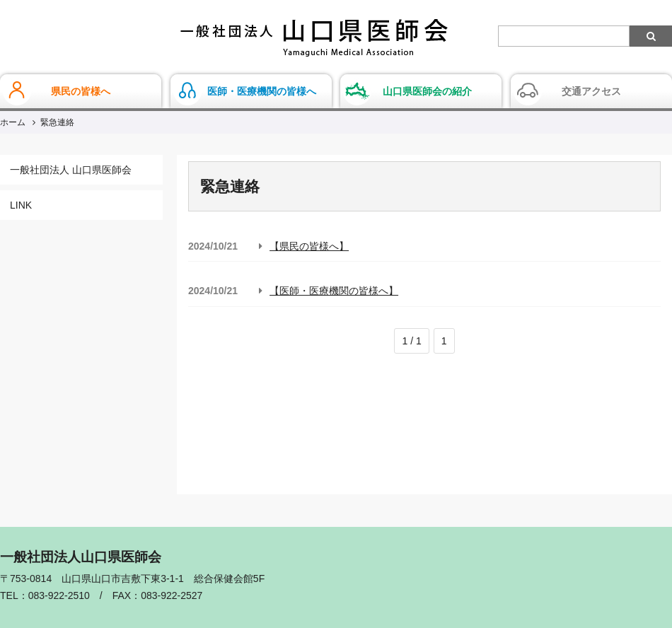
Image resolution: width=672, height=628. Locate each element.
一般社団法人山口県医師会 (314, 38)
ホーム (13, 122)
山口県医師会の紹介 (427, 91)
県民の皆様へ (81, 91)
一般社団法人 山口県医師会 (71, 170)
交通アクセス (591, 91)
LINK (21, 205)
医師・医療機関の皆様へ (262, 91)
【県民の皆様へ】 (309, 246)
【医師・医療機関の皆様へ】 (334, 291)
